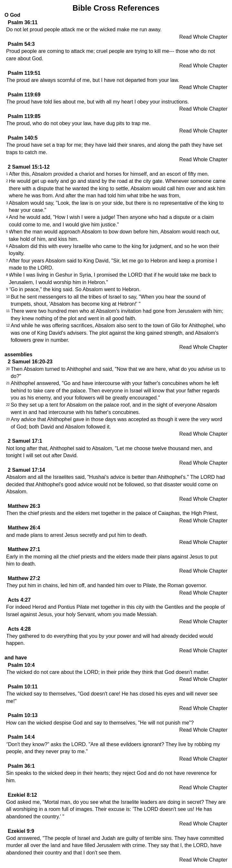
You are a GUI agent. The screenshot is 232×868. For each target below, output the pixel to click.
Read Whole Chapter (203, 37)
